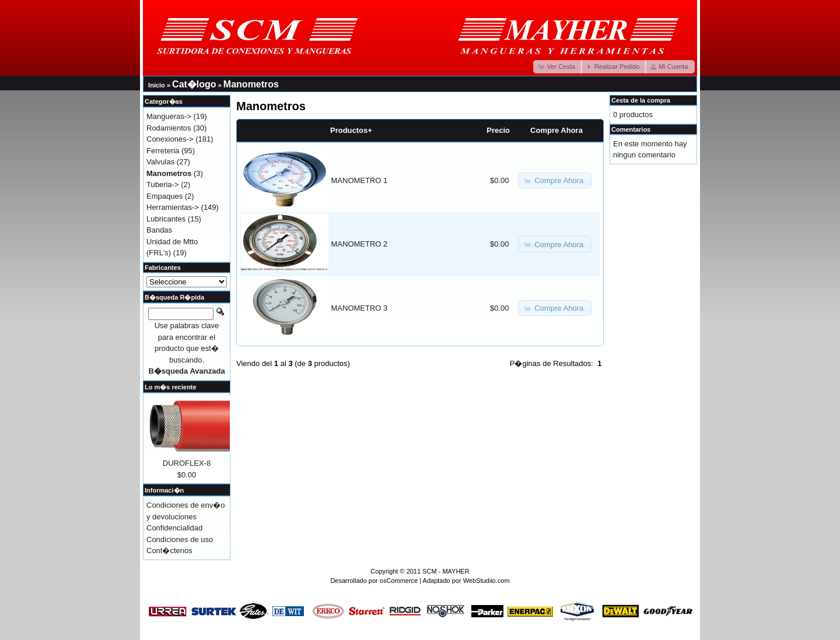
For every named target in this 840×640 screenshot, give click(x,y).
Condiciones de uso (180, 539)
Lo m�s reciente (171, 387)
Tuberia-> (163, 184)
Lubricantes (166, 219)
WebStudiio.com (487, 581)
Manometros (251, 84)
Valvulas (160, 162)
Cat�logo (194, 84)
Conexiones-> (170, 139)
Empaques (164, 196)
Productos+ (351, 130)
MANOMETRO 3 (360, 308)
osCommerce (399, 581)
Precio (498, 130)
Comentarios (631, 129)
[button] (558, 67)
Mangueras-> (169, 116)
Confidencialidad (174, 528)
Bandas (159, 230)
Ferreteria (163, 151)
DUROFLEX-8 (187, 463)
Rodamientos (169, 128)
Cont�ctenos (169, 551)
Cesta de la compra (641, 100)
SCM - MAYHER (446, 571)
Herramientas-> (173, 207)
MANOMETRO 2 (360, 244)
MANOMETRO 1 (360, 180)
